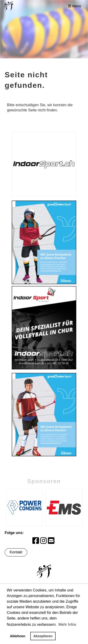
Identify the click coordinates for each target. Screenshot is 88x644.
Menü (75, 6)
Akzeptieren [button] (43, 636)
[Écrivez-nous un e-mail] (51, 541)
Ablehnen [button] (18, 636)
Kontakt (16, 552)
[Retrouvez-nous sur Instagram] (43, 541)
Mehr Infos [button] (67, 625)
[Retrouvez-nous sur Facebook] (36, 541)
